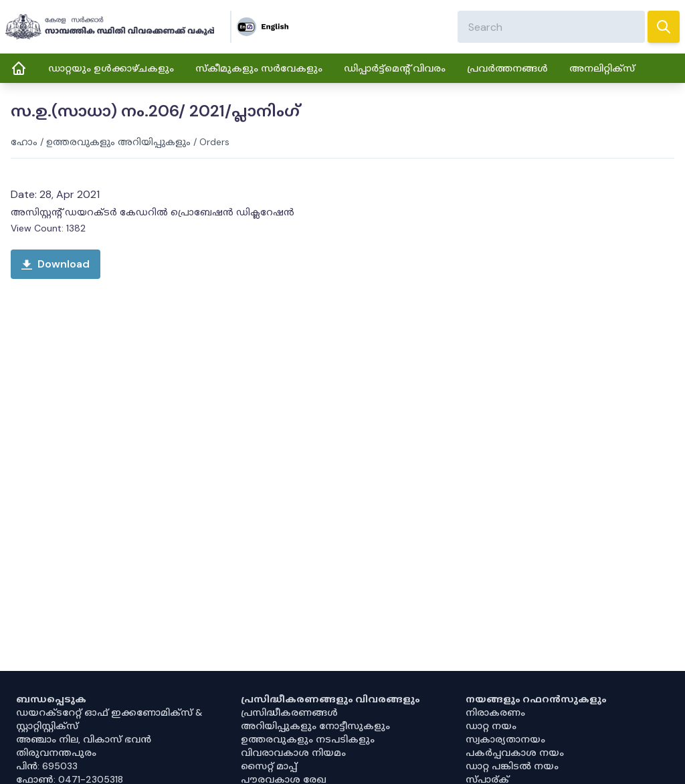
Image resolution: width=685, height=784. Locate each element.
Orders (214, 142)
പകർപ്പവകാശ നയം (515, 753)
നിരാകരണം (495, 712)
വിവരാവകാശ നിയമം (293, 753)
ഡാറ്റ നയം (491, 726)
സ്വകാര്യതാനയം (505, 739)
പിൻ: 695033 (47, 766)
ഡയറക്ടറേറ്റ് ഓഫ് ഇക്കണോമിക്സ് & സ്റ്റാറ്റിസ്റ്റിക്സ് (109, 719)
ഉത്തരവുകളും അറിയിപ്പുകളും (118, 142)
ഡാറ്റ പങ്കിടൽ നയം (512, 766)
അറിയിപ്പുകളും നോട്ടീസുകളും (315, 726)
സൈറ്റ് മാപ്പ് (269, 766)
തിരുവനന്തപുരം (56, 753)
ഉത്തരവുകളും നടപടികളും (308, 739)
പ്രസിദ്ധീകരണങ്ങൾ (289, 712)
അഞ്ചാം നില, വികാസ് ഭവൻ (84, 739)
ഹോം (24, 142)
